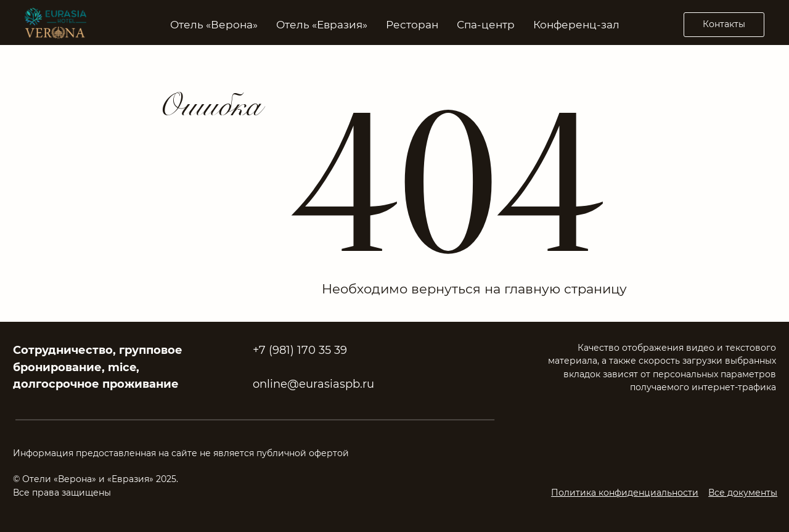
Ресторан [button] (412, 25)
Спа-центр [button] (486, 25)
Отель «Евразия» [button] (322, 25)
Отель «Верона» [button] (214, 25)
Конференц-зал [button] (576, 25)
